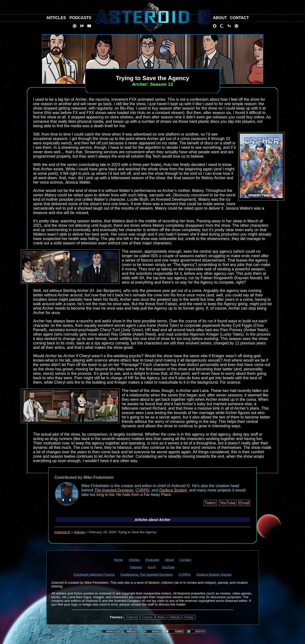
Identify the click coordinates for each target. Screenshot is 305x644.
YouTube (228, 503)
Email (244, 503)
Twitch (210, 503)
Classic (148, 617)
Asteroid (132, 617)
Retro (161, 617)
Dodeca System (173, 490)
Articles (80, 532)
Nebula (175, 617)
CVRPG (143, 490)
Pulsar (189, 617)
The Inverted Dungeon (114, 490)
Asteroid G (62, 532)
